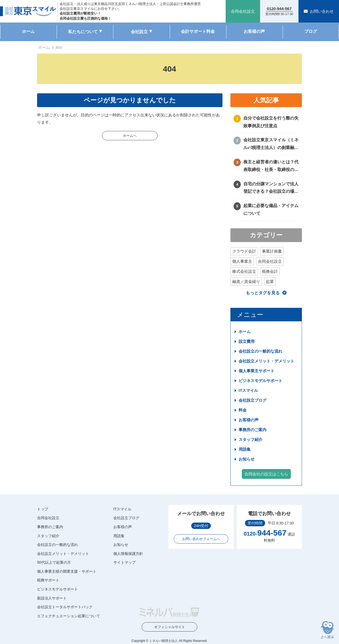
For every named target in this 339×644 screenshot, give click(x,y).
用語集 (245, 449)
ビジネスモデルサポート (260, 381)
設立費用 (247, 341)
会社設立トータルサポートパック (65, 607)
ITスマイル (248, 390)
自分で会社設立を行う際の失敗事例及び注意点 (271, 122)
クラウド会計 (244, 251)
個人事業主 (242, 261)
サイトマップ (124, 562)
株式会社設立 (244, 271)
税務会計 (270, 271)
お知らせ (247, 459)
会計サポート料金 (198, 31)
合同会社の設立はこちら (266, 474)
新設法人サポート (52, 598)
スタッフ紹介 (251, 439)
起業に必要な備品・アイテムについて (271, 209)
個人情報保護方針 (128, 554)
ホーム (28, 31)
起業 (270, 281)
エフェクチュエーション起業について (69, 616)
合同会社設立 (270, 261)
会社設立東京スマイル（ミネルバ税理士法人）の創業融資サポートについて (271, 145)
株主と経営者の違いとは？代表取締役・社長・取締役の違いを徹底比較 (271, 167)
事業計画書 (272, 251)
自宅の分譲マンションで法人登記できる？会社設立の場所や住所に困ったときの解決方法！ (271, 189)
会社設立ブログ (253, 400)
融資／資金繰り (246, 281)
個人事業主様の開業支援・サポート (67, 571)
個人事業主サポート (257, 371)
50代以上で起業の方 (54, 562)
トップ (43, 509)
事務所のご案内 (253, 430)
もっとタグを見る (263, 293)
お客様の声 (254, 31)
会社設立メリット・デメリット (266, 361)
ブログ (311, 31)
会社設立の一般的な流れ (260, 351)
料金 (243, 410)
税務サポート (48, 580)
